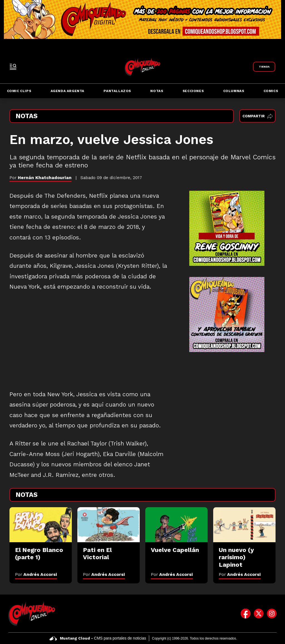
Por (36, 574)
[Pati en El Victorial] (109, 525)
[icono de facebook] (246, 613)
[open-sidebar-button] (13, 67)
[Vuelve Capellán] (176, 525)
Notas (157, 91)
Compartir (258, 116)
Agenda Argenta (67, 91)
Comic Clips (19, 91)
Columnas (234, 91)
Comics (271, 91)
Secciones (193, 91)
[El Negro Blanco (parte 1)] (41, 525)
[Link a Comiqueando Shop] (264, 67)
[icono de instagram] (272, 613)
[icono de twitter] (259, 613)
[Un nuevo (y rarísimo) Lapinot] (244, 525)
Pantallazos (117, 91)
